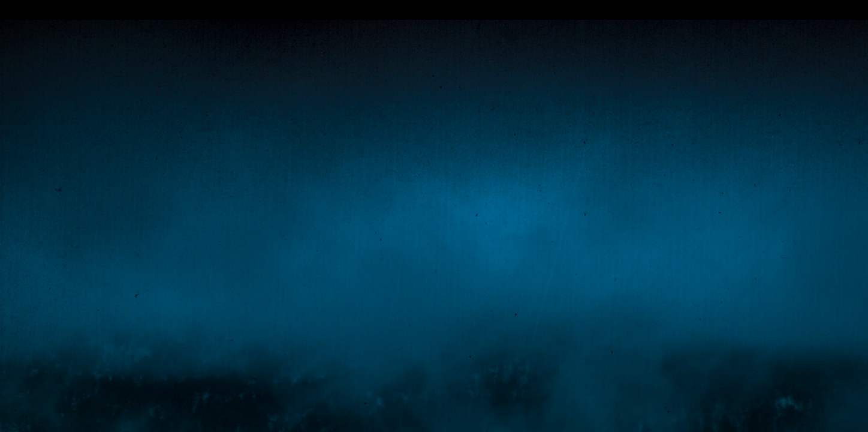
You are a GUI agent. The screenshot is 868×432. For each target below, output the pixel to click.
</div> (434, 10)
